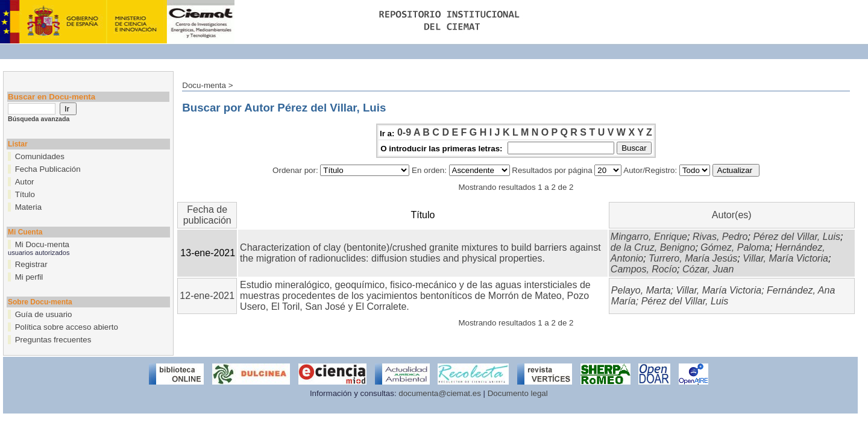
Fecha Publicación (48, 169)
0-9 (404, 132)
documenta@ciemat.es (440, 393)
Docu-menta (204, 85)
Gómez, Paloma (735, 247)
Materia (28, 207)
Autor (25, 182)
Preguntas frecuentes (53, 340)
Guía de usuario (44, 314)
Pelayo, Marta (641, 290)
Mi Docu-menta (42, 244)
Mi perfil (29, 277)
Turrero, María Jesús (693, 258)
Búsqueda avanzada (39, 119)
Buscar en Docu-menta (52, 97)
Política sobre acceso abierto (67, 327)
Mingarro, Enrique (649, 237)
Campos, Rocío (644, 269)
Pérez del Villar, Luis (797, 237)
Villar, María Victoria (785, 258)
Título (25, 194)
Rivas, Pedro (720, 237)
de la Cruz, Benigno (653, 247)
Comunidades (40, 156)
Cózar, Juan (708, 269)
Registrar (31, 264)
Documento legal (518, 393)
